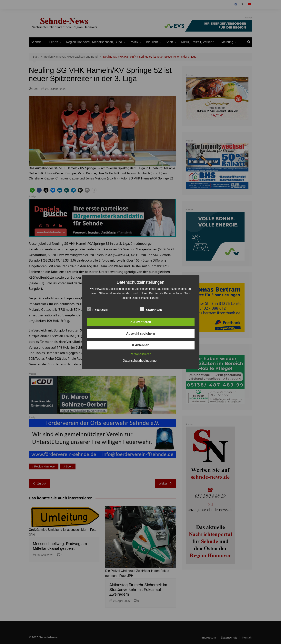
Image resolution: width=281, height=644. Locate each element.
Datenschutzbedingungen (140, 360)
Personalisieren (140, 354)
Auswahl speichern (141, 333)
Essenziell (97, 309)
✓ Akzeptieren (141, 322)
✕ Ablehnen (141, 345)
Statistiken (151, 309)
